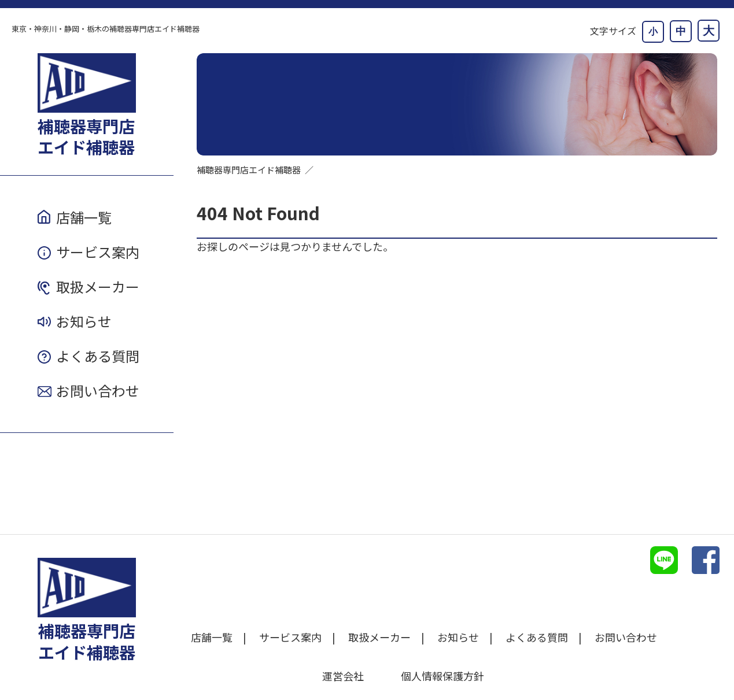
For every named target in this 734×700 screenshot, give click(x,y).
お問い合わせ (98, 390)
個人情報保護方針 (442, 676)
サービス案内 (98, 252)
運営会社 (343, 676)
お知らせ (84, 321)
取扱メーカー (98, 286)
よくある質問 (98, 356)
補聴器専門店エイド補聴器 (249, 170)
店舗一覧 (84, 217)
